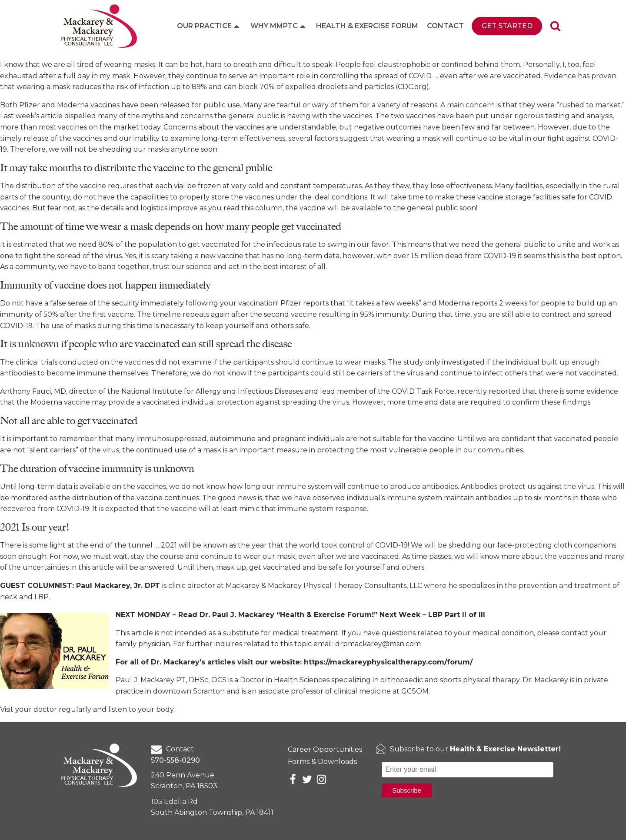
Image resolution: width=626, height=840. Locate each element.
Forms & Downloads (322, 762)
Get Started (507, 26)
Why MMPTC (279, 26)
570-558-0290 (175, 760)
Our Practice (209, 26)
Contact (445, 26)
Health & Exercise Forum (367, 26)
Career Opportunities (325, 749)
